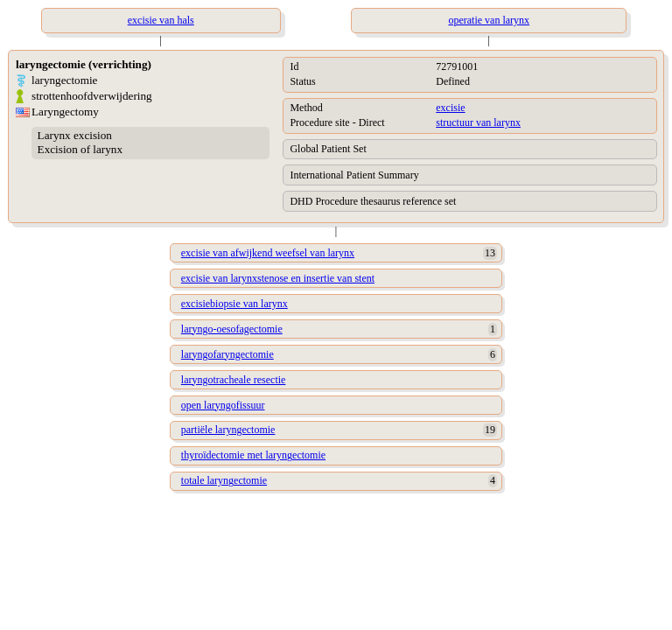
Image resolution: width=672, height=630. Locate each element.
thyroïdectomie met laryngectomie (253, 455)
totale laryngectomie (224, 480)
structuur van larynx (478, 122)
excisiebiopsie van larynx (234, 304)
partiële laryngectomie (228, 430)
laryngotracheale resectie (234, 380)
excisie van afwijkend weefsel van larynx (268, 253)
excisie (450, 108)
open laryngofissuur (223, 405)
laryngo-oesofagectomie (232, 329)
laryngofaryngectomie (227, 354)
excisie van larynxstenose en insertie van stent (278, 278)
